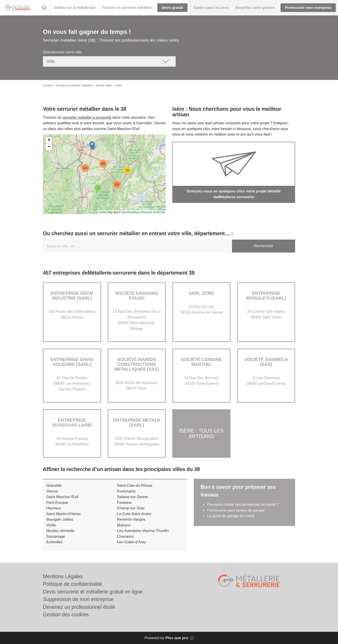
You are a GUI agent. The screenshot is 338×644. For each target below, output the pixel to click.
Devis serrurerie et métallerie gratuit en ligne (93, 592)
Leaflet (102, 212)
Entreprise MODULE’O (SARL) (266, 296)
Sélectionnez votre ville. (63, 52)
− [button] (49, 147)
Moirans (124, 525)
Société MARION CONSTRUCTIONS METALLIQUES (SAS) (137, 364)
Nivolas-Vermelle (60, 531)
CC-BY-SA (159, 212)
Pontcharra (126, 491)
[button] (74, 8)
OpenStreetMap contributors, (137, 212)
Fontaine (124, 503)
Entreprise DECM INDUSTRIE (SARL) (72, 296)
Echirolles (54, 542)
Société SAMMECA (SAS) (266, 362)
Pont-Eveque (57, 503)
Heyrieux (54, 508)
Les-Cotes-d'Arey (132, 542)
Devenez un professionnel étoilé (79, 607)
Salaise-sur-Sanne (133, 497)
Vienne (52, 491)
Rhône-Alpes (104, 85)
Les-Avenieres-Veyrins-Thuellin (143, 531)
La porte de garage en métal (231, 516)
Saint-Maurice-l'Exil (62, 497)
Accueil (48, 85)
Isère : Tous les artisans (201, 433)
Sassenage (56, 536)
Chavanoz (126, 536)
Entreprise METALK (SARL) (137, 423)
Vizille (51, 525)
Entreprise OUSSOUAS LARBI (72, 423)
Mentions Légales (63, 576)
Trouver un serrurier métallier (74, 85)
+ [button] (49, 140)
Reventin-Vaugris (131, 519)
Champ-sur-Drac (131, 508)
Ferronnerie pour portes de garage (236, 510)
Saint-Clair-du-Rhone (135, 486)
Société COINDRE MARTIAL (201, 362)
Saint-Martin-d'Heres (63, 514)
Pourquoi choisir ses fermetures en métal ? (243, 505)
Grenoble (54, 486)
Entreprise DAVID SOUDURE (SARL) (72, 362)
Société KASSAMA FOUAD (137, 296)
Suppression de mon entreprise (78, 599)
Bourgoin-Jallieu (60, 519)
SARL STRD (201, 293)
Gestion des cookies (66, 615)
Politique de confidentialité (72, 584)
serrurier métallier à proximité (87, 117)
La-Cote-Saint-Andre (134, 514)
